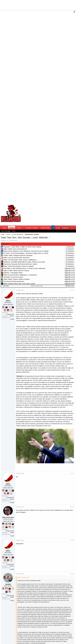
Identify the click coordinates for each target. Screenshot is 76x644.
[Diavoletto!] (3, 307)
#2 (73, 473)
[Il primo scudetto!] (10, 524)
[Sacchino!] (8, 310)
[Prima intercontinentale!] (11, 310)
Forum (12, 228)
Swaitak (8, 584)
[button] (22, 228)
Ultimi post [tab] (5, 244)
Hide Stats (5, 286)
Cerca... (14, 231)
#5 (73, 574)
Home (4, 228)
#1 (73, 290)
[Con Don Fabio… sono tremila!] (13, 307)
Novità (19, 228)
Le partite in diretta (31, 228)
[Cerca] (72, 228)
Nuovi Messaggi (6, 231)
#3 (73, 507)
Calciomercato (45, 228)
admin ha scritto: (22, 577)
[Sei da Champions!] (10, 307)
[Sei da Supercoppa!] (5, 310)
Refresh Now (70, 286)
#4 (73, 540)
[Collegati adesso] (8, 299)
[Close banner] (75, 11)
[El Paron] (6, 307)
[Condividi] (71, 290)
